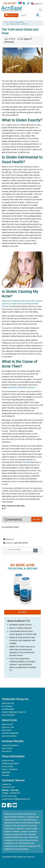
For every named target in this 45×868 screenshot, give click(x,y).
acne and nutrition (9, 736)
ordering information (10, 763)
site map (5, 775)
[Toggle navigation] (40, 10)
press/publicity (8, 715)
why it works (7, 748)
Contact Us (6, 784)
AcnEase (27, 462)
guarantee (6, 772)
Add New (37, 519)
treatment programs (10, 745)
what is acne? (7, 724)
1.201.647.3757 (9, 3)
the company (7, 706)
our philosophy (8, 709)
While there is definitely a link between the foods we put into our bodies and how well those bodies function (22, 304)
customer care (8, 761)
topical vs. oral (8, 727)
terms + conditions (10, 769)
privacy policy (8, 766)
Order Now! (11, 15)
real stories (7, 751)
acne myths (7, 730)
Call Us (15, 543)
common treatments (10, 733)
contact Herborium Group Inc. (14, 712)
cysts (33, 387)
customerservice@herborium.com (16, 799)
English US (36, 4)
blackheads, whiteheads (18, 387)
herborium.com (8, 703)
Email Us (8, 539)
